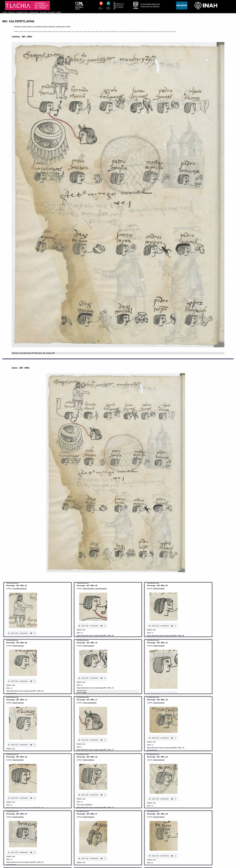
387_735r (150, 31)
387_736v (162, 31)
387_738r (174, 31)
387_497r (37, 31)
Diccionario (45, 27)
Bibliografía (52, 27)
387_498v (49, 31)
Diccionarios (52, 12)
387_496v (33, 31)
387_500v (65, 31)
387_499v (57, 31)
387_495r (21, 31)
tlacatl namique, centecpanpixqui (95, 589)
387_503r (85, 31)
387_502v (81, 31)
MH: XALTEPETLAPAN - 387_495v (12, 583)
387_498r (45, 31)
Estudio (24, 27)
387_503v (89, 31)
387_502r (77, 31)
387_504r (93, 31)
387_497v (41, 31)
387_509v (138, 31)
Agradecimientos (34, 12)
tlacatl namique (159, 589)
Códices (5, 12)
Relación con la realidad (34, 27)
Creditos (68, 27)
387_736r (158, 31)
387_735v (154, 31)
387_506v (114, 31)
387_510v (146, 31)
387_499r (53, 31)
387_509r (134, 31)
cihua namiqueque (90, 703)
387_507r (118, 31)
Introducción (12, 12)
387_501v (73, 31)
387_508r (126, 31)
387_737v (170, 31)
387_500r (61, 31)
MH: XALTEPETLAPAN (18, 21)
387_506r (110, 31)
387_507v (122, 31)
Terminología (43, 12)
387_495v (25, 31)
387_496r (29, 31)
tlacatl (84, 692)
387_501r (69, 31)
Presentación (18, 27)
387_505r (101, 31)
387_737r (166, 31)
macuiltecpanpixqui (20, 589)
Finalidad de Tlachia (22, 12)
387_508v (130, 31)
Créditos (59, 12)
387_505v (106, 31)
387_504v (97, 31)
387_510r (142, 31)
